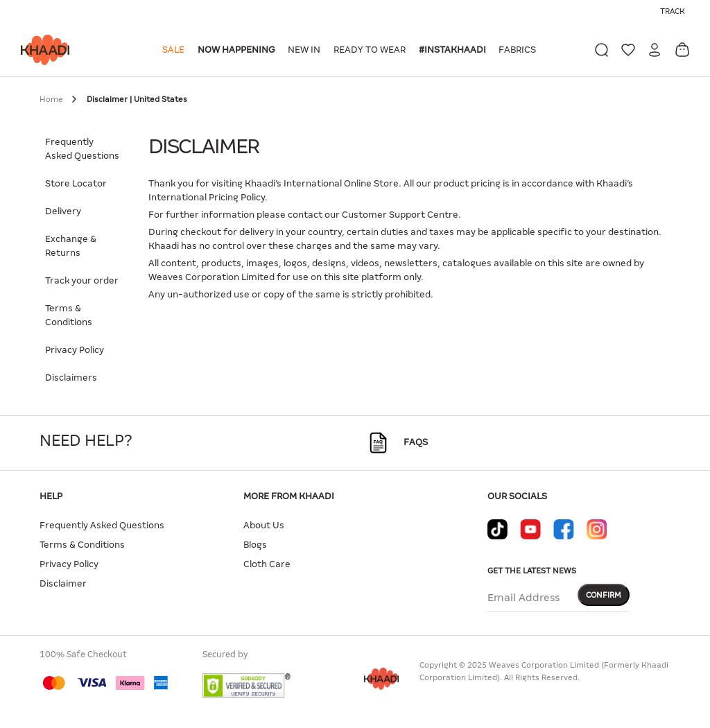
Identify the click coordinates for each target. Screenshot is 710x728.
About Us (264, 525)
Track (673, 11)
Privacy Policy (75, 350)
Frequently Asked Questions (82, 149)
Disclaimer (63, 583)
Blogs (255, 545)
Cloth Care (267, 564)
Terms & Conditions (69, 315)
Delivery (63, 211)
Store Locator (76, 183)
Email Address (523, 598)
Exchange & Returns (71, 246)
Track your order (82, 280)
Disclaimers (71, 378)
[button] (176, 50)
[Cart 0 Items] (682, 50)
